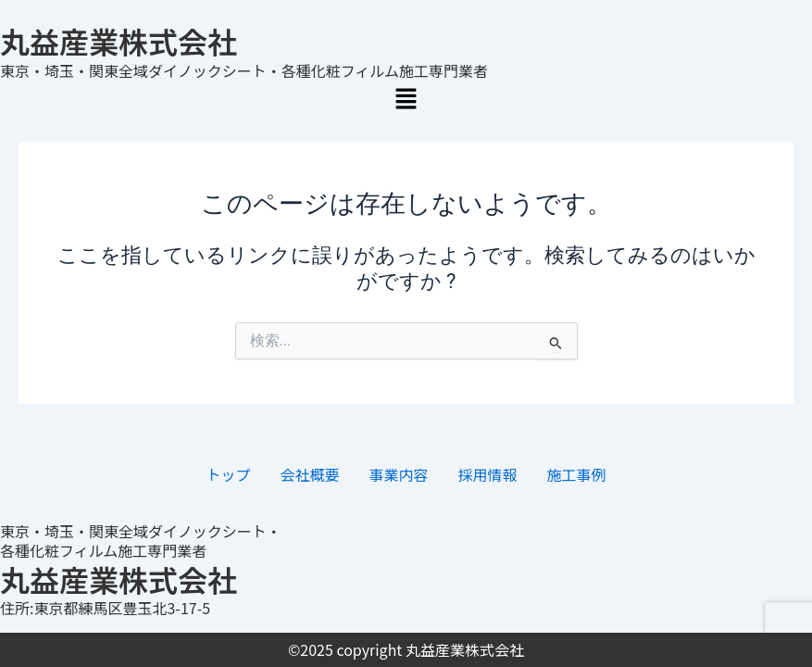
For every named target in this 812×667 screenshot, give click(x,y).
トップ (228, 474)
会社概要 (309, 474)
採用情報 (488, 474)
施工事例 (577, 474)
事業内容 (398, 474)
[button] (406, 100)
